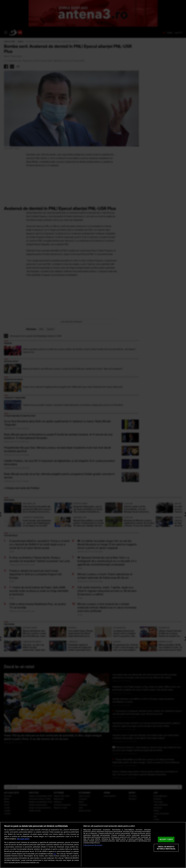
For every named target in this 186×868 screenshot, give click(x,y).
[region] (93, 845)
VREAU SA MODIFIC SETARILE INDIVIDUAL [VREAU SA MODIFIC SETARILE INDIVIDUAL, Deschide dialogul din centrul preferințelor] (166, 848)
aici (55, 854)
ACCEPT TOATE (166, 839)
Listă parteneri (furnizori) (93, 845)
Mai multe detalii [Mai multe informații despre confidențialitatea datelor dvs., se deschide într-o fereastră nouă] (23, 839)
